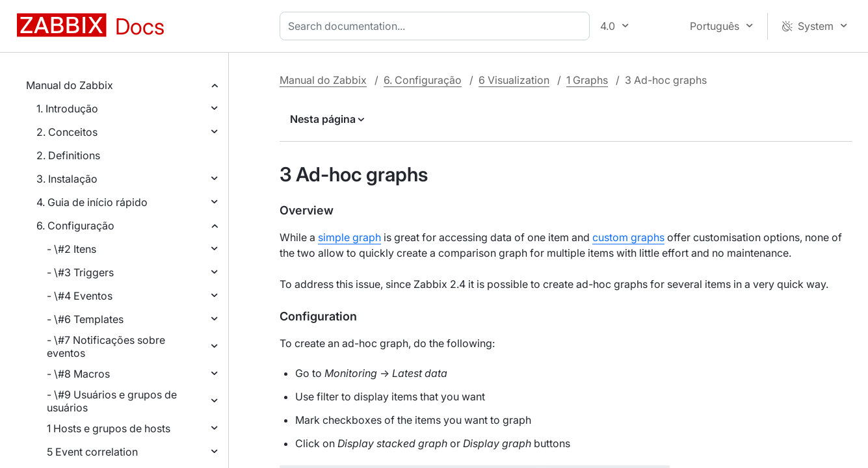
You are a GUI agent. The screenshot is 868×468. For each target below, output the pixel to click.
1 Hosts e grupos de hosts (109, 428)
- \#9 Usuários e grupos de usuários (112, 401)
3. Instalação (67, 179)
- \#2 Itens (72, 249)
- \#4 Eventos (80, 296)
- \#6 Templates (85, 319)
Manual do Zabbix (70, 85)
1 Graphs (587, 80)
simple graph (349, 237)
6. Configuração (75, 226)
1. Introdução (67, 109)
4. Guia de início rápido (92, 202)
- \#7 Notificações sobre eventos (106, 346)
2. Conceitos (67, 132)
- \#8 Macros (78, 374)
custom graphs (628, 237)
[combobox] (437, 26)
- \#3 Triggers (80, 272)
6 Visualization (514, 80)
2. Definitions (68, 155)
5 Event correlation (92, 452)
